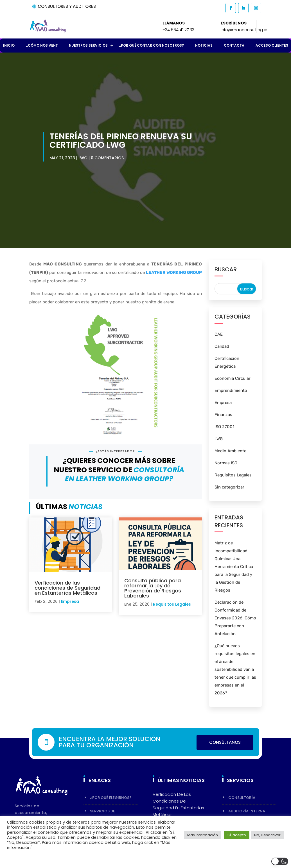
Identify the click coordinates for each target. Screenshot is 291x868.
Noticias (204, 45)
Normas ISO (226, 463)
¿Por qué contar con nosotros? (151, 45)
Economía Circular (233, 378)
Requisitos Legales (172, 604)
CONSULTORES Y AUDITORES (67, 6)
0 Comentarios (107, 158)
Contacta (234, 45)
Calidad (222, 346)
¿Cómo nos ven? (42, 45)
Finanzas (223, 415)
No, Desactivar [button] (267, 835)
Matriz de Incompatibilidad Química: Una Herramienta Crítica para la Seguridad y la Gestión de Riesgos (234, 567)
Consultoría (242, 798)
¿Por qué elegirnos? (111, 798)
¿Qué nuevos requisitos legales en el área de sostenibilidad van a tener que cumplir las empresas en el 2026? (235, 669)
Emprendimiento (231, 390)
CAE (219, 334)
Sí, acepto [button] (237, 835)
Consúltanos (225, 742)
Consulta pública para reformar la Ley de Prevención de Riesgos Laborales (153, 588)
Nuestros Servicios (88, 45)
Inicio (9, 45)
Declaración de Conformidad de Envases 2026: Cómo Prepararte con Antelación (235, 618)
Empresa (70, 601)
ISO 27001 (224, 427)
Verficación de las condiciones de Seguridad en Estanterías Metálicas (67, 588)
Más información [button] (203, 835)
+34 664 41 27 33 (178, 30)
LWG (83, 158)
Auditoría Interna (247, 811)
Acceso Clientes (272, 45)
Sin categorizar (229, 487)
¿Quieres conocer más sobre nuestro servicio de (119, 470)
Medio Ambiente (230, 451)
